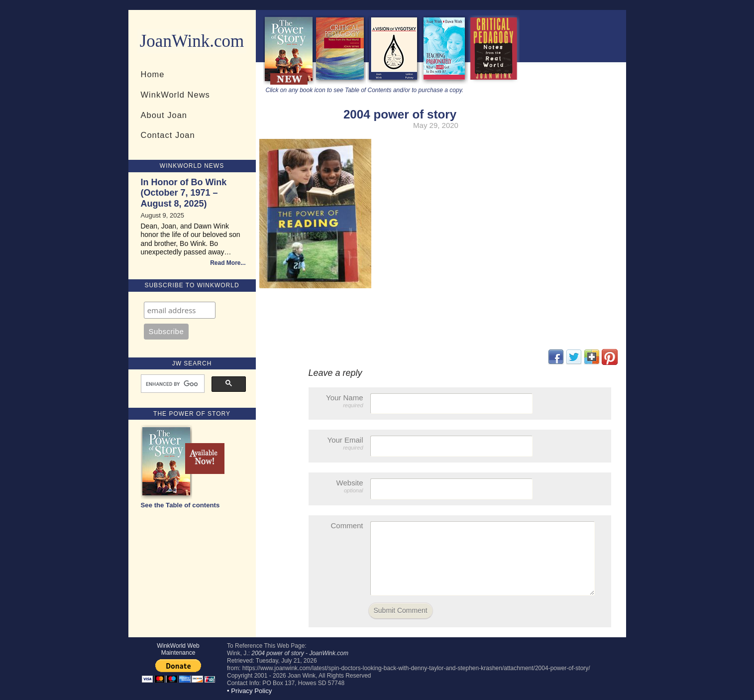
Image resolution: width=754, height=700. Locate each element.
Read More (225, 263)
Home (153, 74)
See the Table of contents (180, 505)
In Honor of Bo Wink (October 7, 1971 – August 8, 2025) (184, 193)
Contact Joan (168, 135)
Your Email (341, 443)
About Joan (164, 115)
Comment (347, 525)
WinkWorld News (175, 95)
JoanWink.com (192, 41)
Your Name (341, 401)
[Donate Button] (178, 671)
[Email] (180, 310)
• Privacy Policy (249, 691)
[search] (172, 384)
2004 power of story (400, 114)
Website (341, 486)
